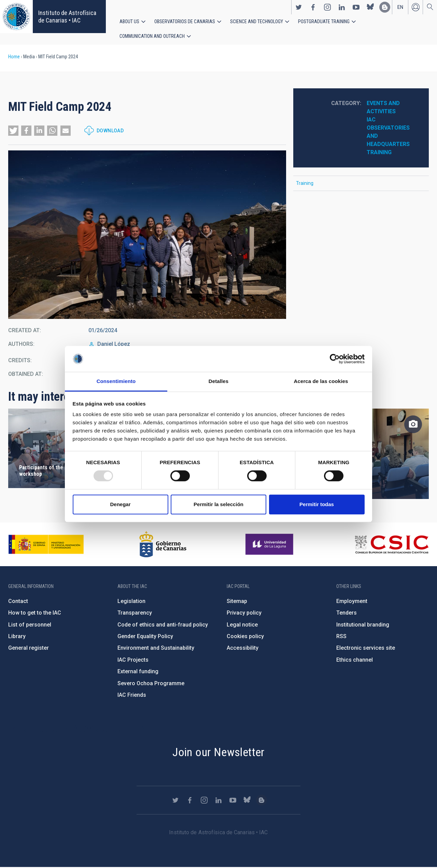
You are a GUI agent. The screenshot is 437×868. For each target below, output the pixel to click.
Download (110, 131)
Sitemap (237, 602)
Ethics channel (355, 660)
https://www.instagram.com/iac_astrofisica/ (327, 7)
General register (29, 649)
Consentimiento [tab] (116, 381)
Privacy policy (244, 613)
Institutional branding (363, 625)
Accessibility (243, 649)
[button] (13, 131)
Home (14, 57)
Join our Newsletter (218, 753)
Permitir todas (317, 504)
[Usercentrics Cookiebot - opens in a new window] (335, 359)
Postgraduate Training (324, 21)
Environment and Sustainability (156, 649)
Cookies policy (245, 637)
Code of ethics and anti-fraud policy (163, 625)
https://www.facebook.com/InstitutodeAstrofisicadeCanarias (313, 7)
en (400, 7)
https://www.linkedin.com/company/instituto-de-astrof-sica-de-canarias (342, 7)
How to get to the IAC (35, 613)
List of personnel (30, 625)
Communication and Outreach (152, 36)
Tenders (347, 613)
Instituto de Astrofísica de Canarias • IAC (67, 17)
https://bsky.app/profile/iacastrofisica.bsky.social (370, 7)
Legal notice (242, 625)
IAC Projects (133, 660)
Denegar (120, 504)
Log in (415, 7)
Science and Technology (257, 21)
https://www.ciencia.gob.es (46, 545)
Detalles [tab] (218, 381)
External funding (138, 672)
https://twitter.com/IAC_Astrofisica (299, 7)
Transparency (135, 613)
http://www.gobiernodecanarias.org (163, 545)
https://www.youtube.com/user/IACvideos (356, 7)
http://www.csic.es (391, 545)
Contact (18, 602)
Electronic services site (366, 649)
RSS (341, 637)
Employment (352, 602)
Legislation (131, 602)
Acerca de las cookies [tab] (321, 381)
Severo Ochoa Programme (151, 684)
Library (17, 637)
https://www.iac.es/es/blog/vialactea (385, 7)
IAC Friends (132, 696)
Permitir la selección (218, 504)
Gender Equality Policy (145, 637)
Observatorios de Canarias (185, 21)
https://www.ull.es (270, 545)
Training (379, 153)
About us (129, 21)
